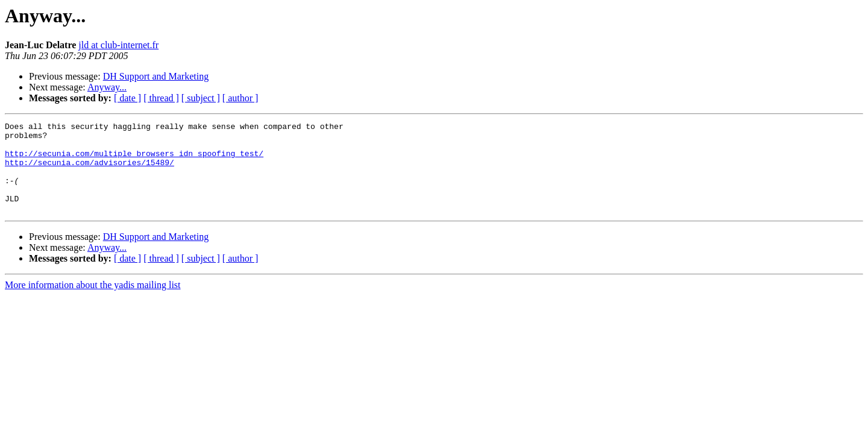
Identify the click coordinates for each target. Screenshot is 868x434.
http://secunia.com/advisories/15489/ (90, 171)
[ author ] (241, 98)
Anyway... (107, 87)
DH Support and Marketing (156, 76)
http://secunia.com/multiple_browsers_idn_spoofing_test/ (134, 160)
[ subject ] (201, 98)
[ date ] (127, 98)
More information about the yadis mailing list (93, 303)
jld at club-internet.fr (118, 45)
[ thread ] (161, 98)
